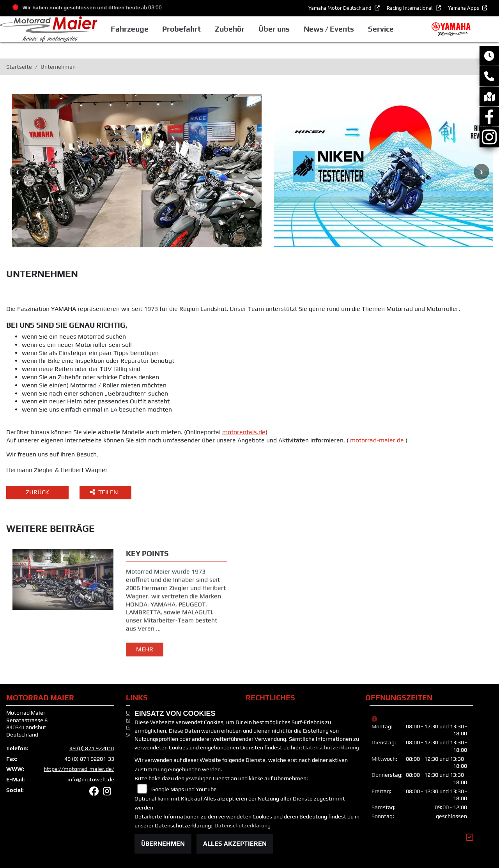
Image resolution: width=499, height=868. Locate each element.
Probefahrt (181, 29)
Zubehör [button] (230, 29)
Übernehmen (163, 844)
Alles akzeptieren (235, 844)
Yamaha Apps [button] (464, 8)
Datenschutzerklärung (331, 747)
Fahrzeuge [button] (130, 29)
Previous (18, 172)
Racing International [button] (410, 8)
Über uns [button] (274, 29)
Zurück (37, 492)
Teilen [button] (105, 492)
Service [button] (381, 29)
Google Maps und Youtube (184, 789)
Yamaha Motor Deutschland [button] (341, 8)
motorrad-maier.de (377, 440)
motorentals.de (244, 432)
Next (481, 172)
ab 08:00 (151, 7)
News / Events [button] (329, 29)
